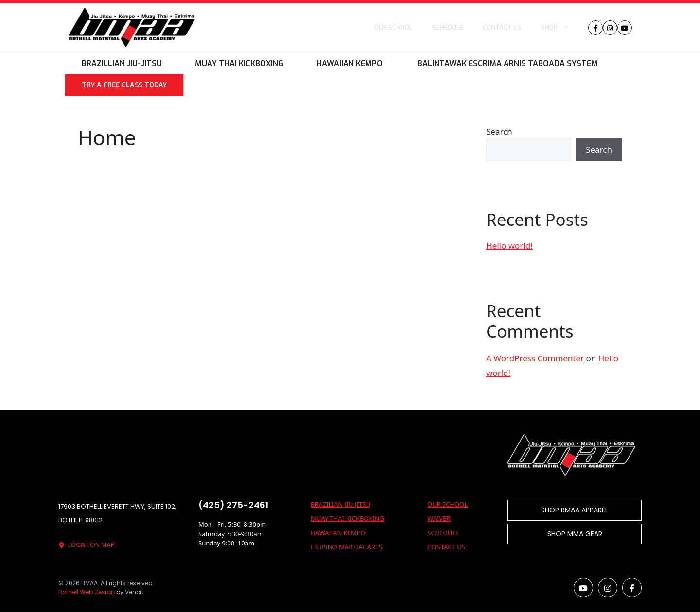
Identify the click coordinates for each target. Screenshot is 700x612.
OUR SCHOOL (447, 504)
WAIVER (439, 518)
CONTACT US (446, 547)
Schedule (448, 27)
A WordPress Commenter (535, 358)
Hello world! (509, 246)
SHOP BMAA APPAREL (575, 510)
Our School (394, 27)
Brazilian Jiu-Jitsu (341, 504)
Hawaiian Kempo (350, 63)
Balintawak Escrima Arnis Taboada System (507, 63)
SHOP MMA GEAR (575, 534)
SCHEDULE (443, 533)
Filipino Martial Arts (346, 547)
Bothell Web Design (87, 592)
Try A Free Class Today (124, 85)
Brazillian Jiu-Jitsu (122, 63)
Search (499, 131)
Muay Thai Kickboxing (239, 63)
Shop (560, 28)
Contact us (502, 27)
